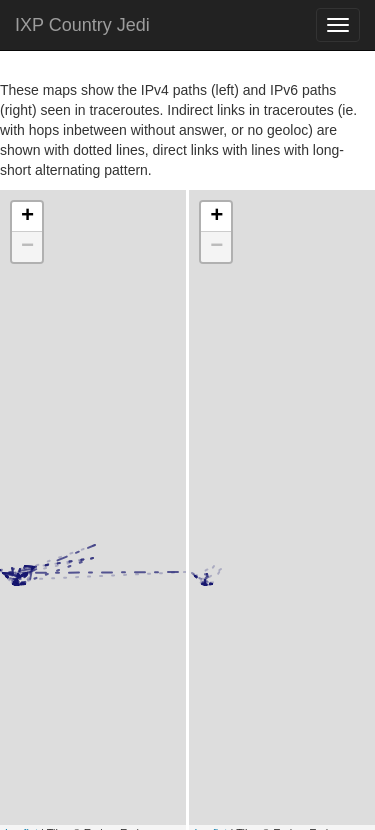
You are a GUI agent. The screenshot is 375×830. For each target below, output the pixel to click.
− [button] (27, 247)
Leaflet (21, 723)
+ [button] (27, 217)
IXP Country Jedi (82, 25)
